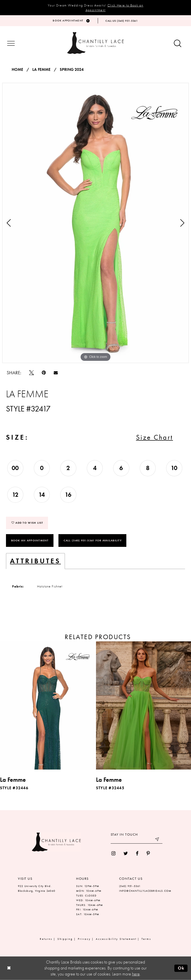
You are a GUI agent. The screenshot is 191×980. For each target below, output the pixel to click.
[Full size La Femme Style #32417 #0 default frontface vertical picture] (95, 223)
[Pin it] (44, 373)
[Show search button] (178, 44)
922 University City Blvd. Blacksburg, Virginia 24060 (37, 888)
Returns (46, 939)
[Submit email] (157, 840)
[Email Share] (56, 373)
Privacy (84, 939)
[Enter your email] (137, 840)
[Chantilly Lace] (95, 43)
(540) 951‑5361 (130, 886)
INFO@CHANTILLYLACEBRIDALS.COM (145, 891)
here (136, 974)
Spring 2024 (72, 70)
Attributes (35, 561)
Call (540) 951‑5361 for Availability (93, 540)
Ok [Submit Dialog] (181, 968)
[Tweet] (31, 373)
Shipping (65, 939)
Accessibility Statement (116, 939)
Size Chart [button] (155, 437)
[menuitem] (113, 853)
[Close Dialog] (9, 968)
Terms (146, 939)
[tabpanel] (95, 223)
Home (17, 70)
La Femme (41, 70)
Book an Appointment (30, 540)
